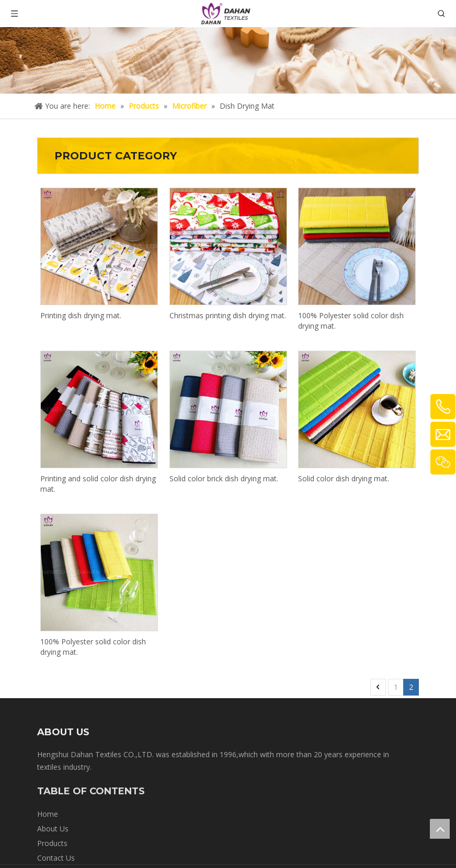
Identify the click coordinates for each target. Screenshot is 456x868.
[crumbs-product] (228, 60)
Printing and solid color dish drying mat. (98, 484)
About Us (53, 829)
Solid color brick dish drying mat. (224, 478)
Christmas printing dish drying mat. (228, 315)
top (440, 829)
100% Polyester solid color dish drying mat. (351, 321)
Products (52, 843)
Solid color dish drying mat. (344, 478)
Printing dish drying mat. (81, 315)
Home (48, 814)
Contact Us (56, 858)
